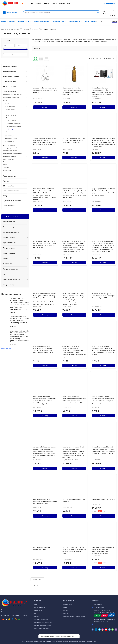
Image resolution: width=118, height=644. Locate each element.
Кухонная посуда (9, 136)
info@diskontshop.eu (99, 608)
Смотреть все (7, 348)
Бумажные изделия (9, 145)
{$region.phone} (98, 605)
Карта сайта (24, 615)
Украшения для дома (11, 139)
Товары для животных (11, 191)
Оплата (65, 607)
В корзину (45, 107)
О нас (35, 604)
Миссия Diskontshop (40, 607)
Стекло (36, 29)
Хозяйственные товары (10, 151)
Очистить (15, 55)
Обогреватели (7, 170)
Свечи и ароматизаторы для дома (13, 95)
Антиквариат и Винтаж (10, 156)
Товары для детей (10, 81)
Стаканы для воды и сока (13, 123)
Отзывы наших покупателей (42, 628)
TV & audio (6, 168)
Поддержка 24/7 (110, 3)
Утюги (5, 165)
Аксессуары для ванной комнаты (13, 148)
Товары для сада (9, 206)
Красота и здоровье (10, 67)
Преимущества (38, 610)
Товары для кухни (10, 176)
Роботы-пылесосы (9, 159)
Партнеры (37, 616)
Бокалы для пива (11, 121)
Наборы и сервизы (10, 106)
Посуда (26, 29)
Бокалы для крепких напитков (15, 132)
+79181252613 (104, 622)
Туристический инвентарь (12, 201)
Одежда (6, 181)
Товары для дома (14, 29)
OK (76, 636)
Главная (4, 29)
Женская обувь (9, 186)
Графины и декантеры (12, 129)
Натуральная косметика (12, 76)
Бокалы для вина (11, 115)
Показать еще (37, 579)
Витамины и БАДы (10, 72)
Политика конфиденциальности (43, 625)
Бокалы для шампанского (13, 118)
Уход (5, 196)
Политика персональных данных (10, 615)
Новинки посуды (9, 141)
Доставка (65, 610)
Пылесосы (6, 162)
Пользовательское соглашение (43, 622)
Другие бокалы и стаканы (13, 126)
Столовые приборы (10, 109)
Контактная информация (41, 619)
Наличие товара (67, 604)
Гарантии (65, 613)
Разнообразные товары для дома (13, 154)
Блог (35, 613)
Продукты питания (10, 86)
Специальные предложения (11, 97)
